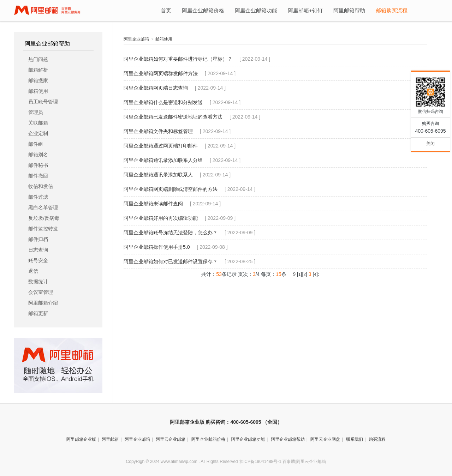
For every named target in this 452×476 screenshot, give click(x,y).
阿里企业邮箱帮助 (47, 44)
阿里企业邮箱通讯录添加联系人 (158, 175)
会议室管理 (41, 292)
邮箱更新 (38, 313)
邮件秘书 (38, 165)
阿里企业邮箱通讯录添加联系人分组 (163, 160)
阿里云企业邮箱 (171, 439)
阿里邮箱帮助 (349, 10)
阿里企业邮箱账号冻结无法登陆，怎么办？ (171, 233)
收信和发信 (41, 186)
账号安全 (38, 260)
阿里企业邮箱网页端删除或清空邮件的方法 (171, 189)
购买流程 (377, 439)
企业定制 (38, 133)
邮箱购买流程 (392, 10)
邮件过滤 (38, 197)
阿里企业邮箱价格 (203, 10)
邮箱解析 (38, 70)
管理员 (36, 112)
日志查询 (38, 250)
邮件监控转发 (43, 229)
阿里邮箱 (110, 439)
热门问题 (38, 59)
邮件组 (36, 144)
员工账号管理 (43, 102)
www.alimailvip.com (179, 462)
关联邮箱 (38, 123)
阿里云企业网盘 (325, 439)
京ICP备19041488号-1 (260, 462)
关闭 (430, 144)
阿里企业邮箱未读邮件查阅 (153, 204)
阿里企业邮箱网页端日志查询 (156, 88)
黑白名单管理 (43, 207)
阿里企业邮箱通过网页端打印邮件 (161, 146)
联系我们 (355, 439)
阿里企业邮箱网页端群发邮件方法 (161, 73)
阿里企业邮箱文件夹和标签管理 (158, 131)
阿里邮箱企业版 (81, 439)
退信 (33, 271)
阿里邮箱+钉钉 (305, 10)
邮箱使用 (38, 91)
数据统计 (38, 282)
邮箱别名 (38, 155)
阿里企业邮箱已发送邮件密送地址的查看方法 (173, 117)
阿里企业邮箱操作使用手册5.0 (157, 247)
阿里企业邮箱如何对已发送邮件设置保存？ (171, 261)
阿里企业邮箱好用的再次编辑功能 (161, 218)
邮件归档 (38, 239)
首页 (166, 10)
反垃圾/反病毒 (44, 218)
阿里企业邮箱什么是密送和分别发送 (163, 102)
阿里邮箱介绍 (43, 303)
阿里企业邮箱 (136, 39)
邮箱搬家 (38, 80)
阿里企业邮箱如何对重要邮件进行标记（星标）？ (178, 59)
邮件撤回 (38, 176)
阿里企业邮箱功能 (256, 10)
